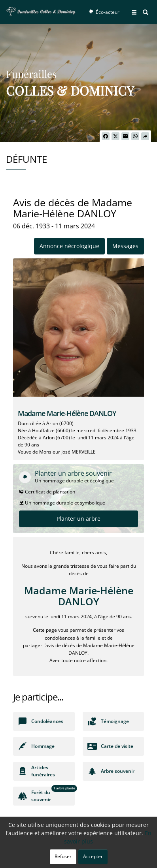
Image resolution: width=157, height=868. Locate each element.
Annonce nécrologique (69, 246)
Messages (125, 246)
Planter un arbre (78, 519)
